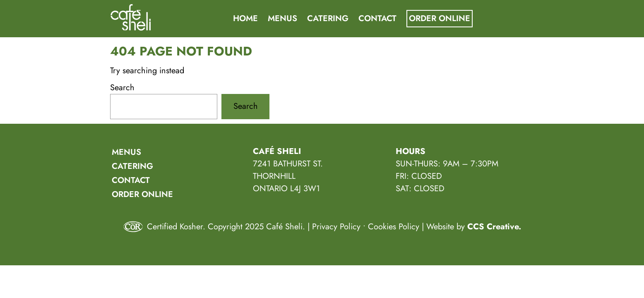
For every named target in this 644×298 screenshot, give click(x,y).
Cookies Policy (394, 227)
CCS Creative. (494, 227)
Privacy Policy (336, 227)
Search (122, 88)
